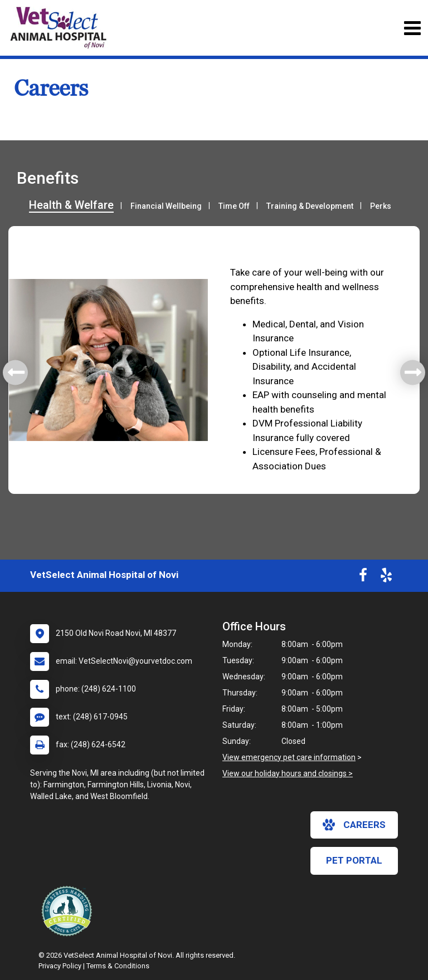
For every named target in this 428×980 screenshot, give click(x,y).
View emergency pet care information (289, 757)
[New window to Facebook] (363, 577)
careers (354, 825)
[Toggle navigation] (412, 28)
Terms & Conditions (118, 966)
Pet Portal (354, 860)
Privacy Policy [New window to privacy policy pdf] (60, 966)
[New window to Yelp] (386, 577)
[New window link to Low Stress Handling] (69, 911)
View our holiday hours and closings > (288, 773)
